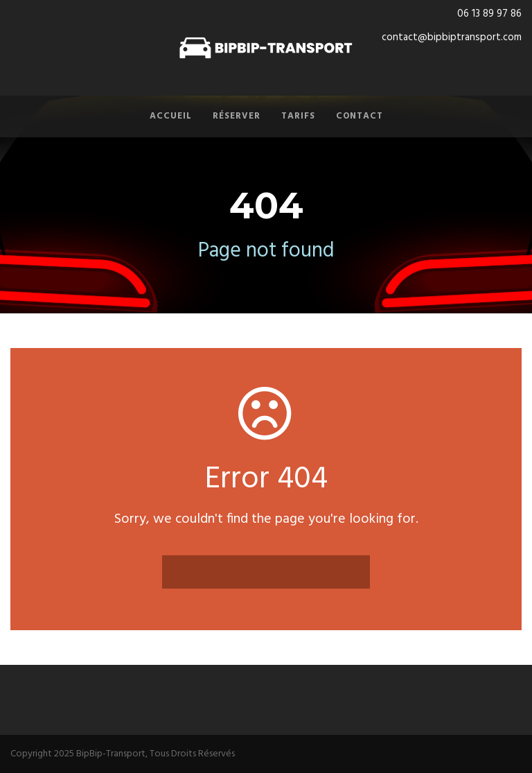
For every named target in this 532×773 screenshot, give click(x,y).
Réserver (237, 116)
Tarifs (298, 116)
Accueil (171, 116)
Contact (360, 116)
